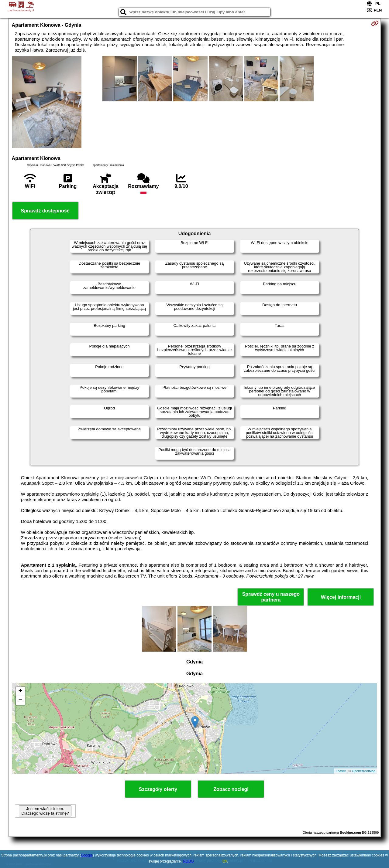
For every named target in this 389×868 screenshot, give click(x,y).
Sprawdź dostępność (45, 211)
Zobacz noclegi (231, 789)
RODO (188, 861)
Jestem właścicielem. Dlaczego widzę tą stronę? (45, 811)
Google (87, 855)
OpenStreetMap (364, 771)
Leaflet (341, 771)
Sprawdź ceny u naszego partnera (271, 597)
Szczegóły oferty (158, 789)
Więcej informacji (341, 597)
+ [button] (20, 691)
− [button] (20, 700)
